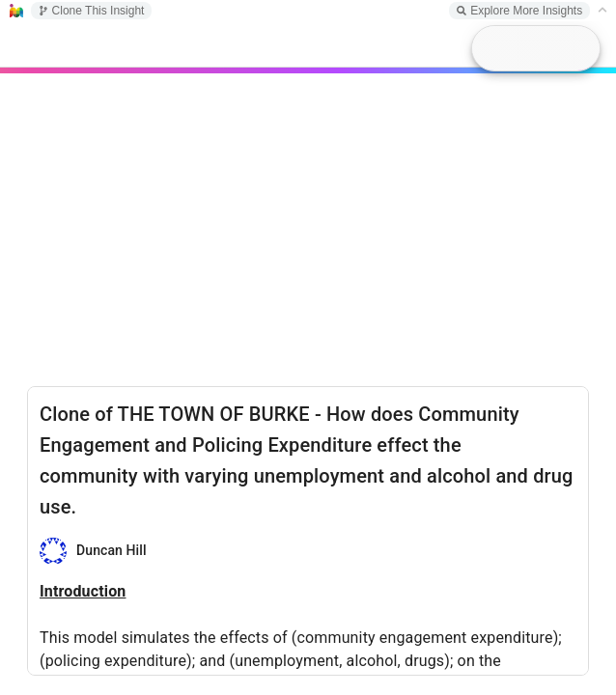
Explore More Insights (519, 11)
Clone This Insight (92, 11)
